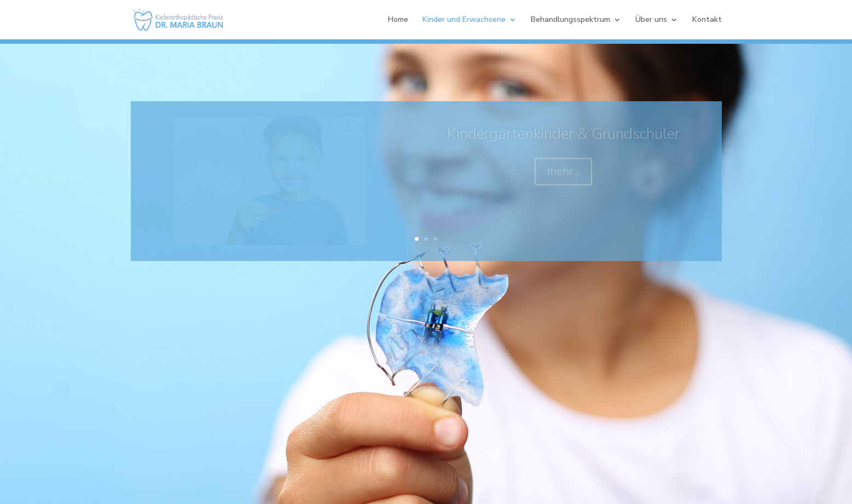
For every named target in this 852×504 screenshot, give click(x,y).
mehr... (563, 175)
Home (398, 20)
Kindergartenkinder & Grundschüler (563, 137)
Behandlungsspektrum (570, 20)
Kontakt (707, 20)
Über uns (651, 20)
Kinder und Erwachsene (464, 20)
